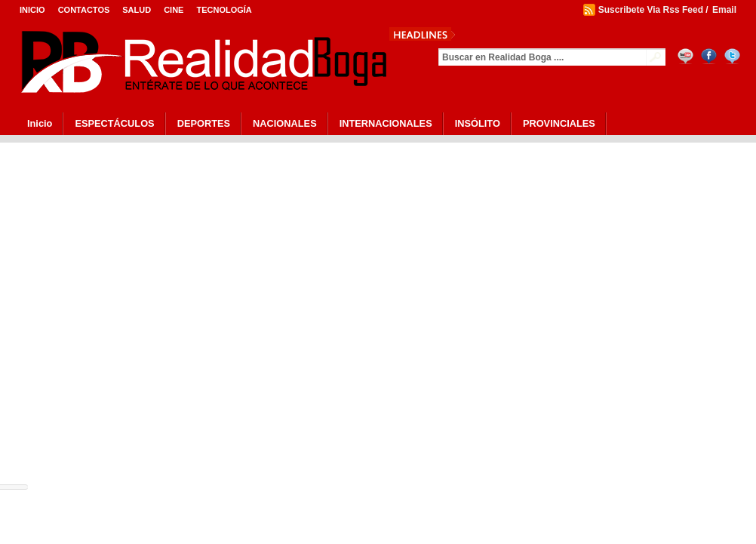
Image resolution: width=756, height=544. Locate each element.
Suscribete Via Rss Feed (651, 10)
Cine (174, 10)
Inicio (32, 10)
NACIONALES (285, 123)
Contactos (84, 10)
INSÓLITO (478, 123)
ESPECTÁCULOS (114, 123)
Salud (137, 10)
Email (724, 10)
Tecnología (224, 10)
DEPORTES (204, 123)
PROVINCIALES (559, 123)
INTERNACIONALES (386, 123)
